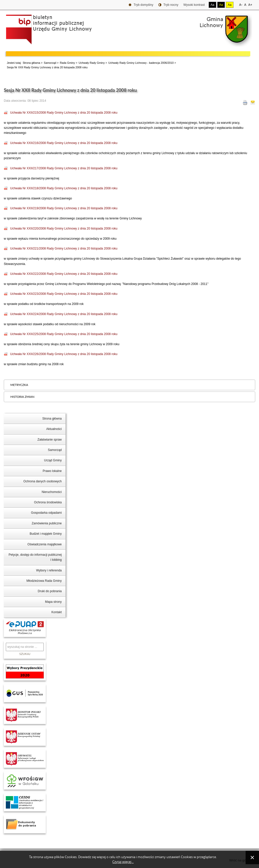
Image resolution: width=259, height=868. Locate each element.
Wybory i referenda (49, 570)
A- (241, 5)
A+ (250, 5)
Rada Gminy (68, 63)
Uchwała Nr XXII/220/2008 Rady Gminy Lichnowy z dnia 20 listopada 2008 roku (64, 229)
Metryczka (19, 385)
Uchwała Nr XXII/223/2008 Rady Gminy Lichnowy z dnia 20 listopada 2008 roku (64, 294)
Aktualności (54, 429)
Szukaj (25, 654)
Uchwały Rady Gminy (92, 63)
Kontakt (57, 612)
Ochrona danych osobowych (43, 481)
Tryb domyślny (141, 5)
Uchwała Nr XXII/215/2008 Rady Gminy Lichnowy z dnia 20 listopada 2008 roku (64, 113)
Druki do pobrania (50, 591)
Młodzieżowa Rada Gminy (44, 581)
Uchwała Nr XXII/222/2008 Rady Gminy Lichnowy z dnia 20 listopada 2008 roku (64, 274)
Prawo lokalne (52, 471)
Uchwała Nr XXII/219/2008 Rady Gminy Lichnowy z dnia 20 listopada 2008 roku (64, 208)
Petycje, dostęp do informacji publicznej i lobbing (35, 557)
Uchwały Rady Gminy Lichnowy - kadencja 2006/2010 (141, 63)
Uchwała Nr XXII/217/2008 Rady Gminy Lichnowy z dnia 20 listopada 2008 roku (64, 168)
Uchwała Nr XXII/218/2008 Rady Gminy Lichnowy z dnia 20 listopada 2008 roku (64, 188)
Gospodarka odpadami (46, 513)
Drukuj (245, 102)
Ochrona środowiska (48, 502)
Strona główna (31, 63)
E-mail (253, 102)
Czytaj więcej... (123, 862)
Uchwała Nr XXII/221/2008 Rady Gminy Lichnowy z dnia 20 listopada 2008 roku (64, 249)
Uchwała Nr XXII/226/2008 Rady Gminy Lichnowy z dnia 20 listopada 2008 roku (64, 354)
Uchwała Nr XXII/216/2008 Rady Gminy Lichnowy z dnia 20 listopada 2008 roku (64, 143)
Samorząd (50, 63)
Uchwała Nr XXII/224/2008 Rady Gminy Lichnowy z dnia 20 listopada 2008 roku (64, 314)
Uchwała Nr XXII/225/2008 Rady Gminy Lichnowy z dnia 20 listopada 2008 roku (64, 334)
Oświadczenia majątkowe (45, 544)
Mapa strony (53, 602)
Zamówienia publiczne (47, 523)
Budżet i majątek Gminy (46, 534)
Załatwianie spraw (50, 440)
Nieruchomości (52, 492)
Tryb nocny (168, 5)
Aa (213, 5)
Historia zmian (22, 397)
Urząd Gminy (53, 460)
